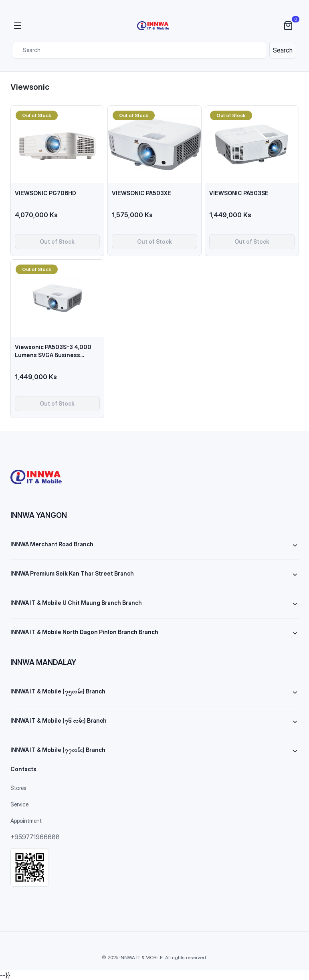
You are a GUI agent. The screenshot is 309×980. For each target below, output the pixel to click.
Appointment (26, 821)
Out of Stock (57, 241)
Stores (18, 788)
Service (19, 804)
